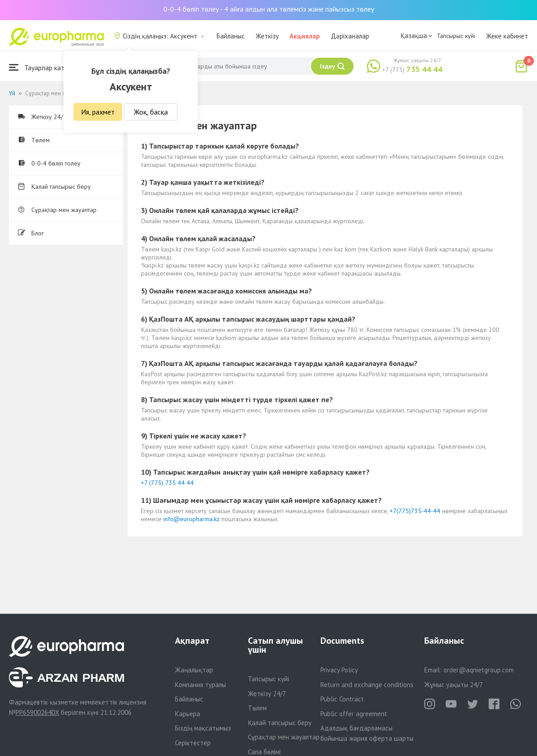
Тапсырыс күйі (456, 36)
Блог (31, 233)
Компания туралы (200, 685)
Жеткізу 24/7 (267, 694)
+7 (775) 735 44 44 (167, 483)
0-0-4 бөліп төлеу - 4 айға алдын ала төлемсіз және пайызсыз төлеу (269, 9)
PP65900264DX (37, 712)
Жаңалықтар (194, 670)
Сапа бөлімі (264, 752)
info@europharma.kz (192, 519)
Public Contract (342, 699)
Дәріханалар (350, 36)
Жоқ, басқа (151, 112)
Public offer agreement (354, 714)
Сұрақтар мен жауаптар (57, 210)
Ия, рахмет (98, 112)
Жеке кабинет (507, 36)
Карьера (188, 714)
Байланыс (231, 36)
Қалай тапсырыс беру (54, 187)
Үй (12, 93)
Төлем (34, 140)
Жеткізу (267, 36)
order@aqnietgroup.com (479, 670)
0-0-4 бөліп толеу (49, 163)
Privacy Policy (339, 670)
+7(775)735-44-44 (415, 511)
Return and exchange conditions (367, 685)
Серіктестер (193, 743)
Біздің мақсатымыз (203, 728)
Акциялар (305, 36)
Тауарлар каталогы (46, 67)
